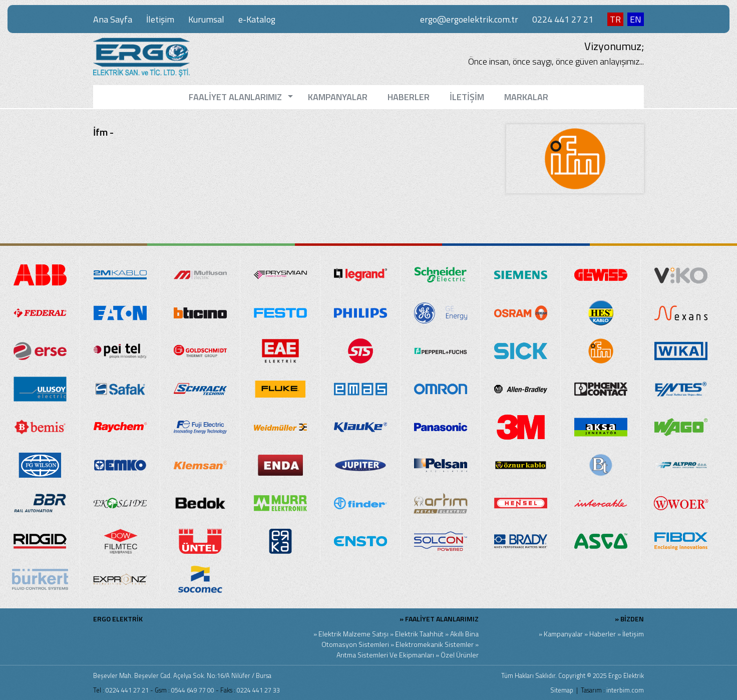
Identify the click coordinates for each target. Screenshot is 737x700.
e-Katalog (257, 19)
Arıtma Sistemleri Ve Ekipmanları (385, 655)
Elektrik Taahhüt (419, 634)
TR (615, 19)
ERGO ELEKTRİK (118, 619)
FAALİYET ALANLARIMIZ (442, 619)
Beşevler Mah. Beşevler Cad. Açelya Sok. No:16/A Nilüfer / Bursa (182, 675)
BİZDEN (632, 619)
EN (636, 19)
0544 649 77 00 (193, 690)
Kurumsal (206, 19)
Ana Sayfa (113, 19)
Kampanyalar (563, 634)
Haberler (603, 634)
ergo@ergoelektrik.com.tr (469, 19)
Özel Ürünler (460, 655)
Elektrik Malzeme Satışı (353, 634)
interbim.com (625, 690)
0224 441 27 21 (563, 19)
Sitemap (562, 690)
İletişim (160, 19)
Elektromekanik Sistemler (435, 644)
